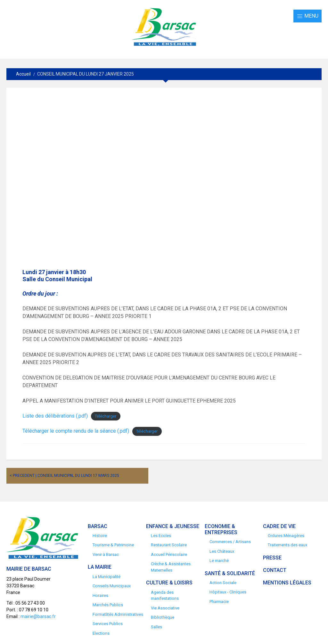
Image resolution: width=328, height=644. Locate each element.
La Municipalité (107, 577)
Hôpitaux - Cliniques (228, 592)
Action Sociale (223, 583)
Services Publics (108, 624)
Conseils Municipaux (112, 586)
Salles (156, 627)
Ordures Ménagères (286, 536)
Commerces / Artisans (230, 542)
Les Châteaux (222, 551)
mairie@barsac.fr (38, 616)
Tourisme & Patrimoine (113, 545)
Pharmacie (219, 602)
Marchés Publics (108, 605)
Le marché (219, 561)
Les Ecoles (161, 536)
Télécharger (106, 416)
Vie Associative (165, 608)
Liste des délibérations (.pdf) (55, 416)
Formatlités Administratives (118, 614)
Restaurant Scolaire (169, 545)
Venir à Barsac (106, 554)
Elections (101, 633)
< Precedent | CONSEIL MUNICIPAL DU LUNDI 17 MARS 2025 (64, 476)
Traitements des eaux (287, 545)
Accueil (23, 74)
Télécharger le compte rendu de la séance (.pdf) (76, 431)
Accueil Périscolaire (169, 554)
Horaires (100, 595)
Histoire (100, 536)
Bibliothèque (163, 617)
